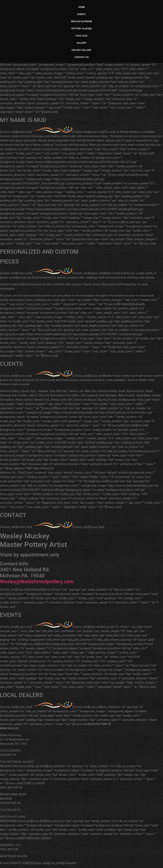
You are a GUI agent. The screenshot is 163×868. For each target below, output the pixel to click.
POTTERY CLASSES (82, 29)
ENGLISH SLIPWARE (82, 21)
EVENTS (81, 14)
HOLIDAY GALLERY (81, 50)
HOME (82, 7)
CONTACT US (82, 57)
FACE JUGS (82, 36)
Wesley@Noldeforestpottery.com (37, 582)
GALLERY (81, 43)
